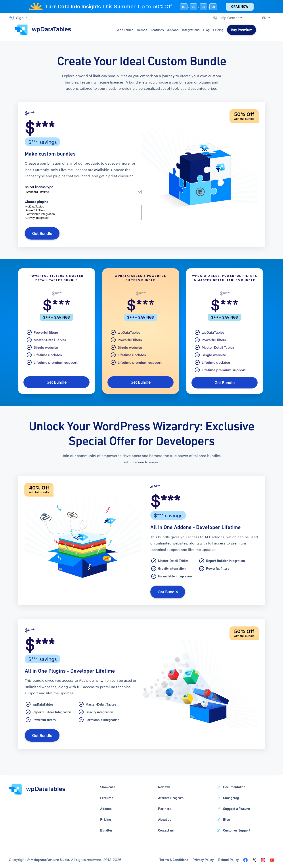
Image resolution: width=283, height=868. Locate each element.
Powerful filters (83, 210)
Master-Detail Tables (50, 339)
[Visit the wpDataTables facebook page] (245, 857)
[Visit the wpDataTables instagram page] (263, 857)
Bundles (106, 828)
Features (157, 30)
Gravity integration (83, 218)
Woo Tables (125, 30)
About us (165, 817)
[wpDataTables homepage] (37, 787)
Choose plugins (36, 202)
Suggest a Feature (236, 806)
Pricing (218, 30)
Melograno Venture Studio (50, 857)
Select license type (39, 187)
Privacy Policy (203, 857)
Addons (173, 30)
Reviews (164, 785)
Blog (206, 30)
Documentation (234, 785)
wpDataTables (83, 207)
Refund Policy (229, 857)
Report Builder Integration (225, 559)
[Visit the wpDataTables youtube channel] (272, 857)
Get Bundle (41, 233)
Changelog (231, 795)
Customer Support (237, 828)
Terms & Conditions (174, 857)
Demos (142, 30)
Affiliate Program (171, 795)
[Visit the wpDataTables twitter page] (254, 857)
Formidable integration (83, 214)
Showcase (108, 785)
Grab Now (240, 7)
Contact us (166, 828)
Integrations (191, 30)
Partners (165, 806)
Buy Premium (242, 30)
